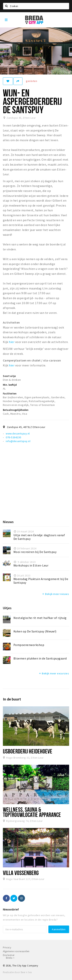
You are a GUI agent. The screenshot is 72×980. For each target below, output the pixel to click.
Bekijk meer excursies (54, 673)
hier (12, 342)
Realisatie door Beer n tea (17, 972)
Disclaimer (9, 955)
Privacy (7, 948)
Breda (10, 958)
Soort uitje (9, 376)
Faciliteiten (10, 393)
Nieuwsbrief (11, 909)
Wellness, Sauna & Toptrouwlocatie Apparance (32, 812)
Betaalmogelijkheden (16, 410)
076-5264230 (13, 437)
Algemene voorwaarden (16, 951)
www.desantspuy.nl (18, 434)
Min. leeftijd (10, 385)
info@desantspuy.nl (18, 441)
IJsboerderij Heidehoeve (28, 751)
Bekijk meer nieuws (55, 594)
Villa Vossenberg (21, 873)
